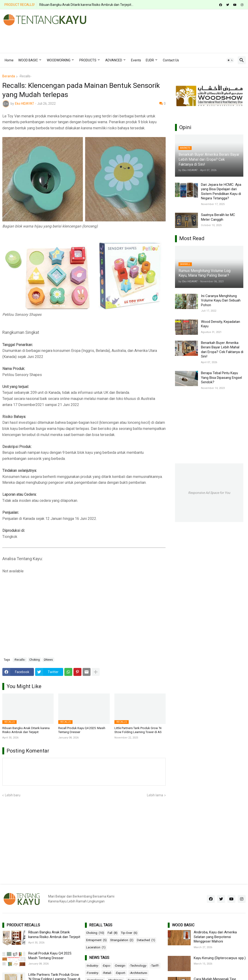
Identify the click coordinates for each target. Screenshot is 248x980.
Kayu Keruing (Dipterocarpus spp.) (220, 958)
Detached (146, 940)
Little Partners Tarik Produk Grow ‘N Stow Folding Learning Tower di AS (138, 730)
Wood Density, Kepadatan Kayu (221, 324)
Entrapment (96, 940)
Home (9, 60)
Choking (35, 660)
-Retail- (107, 973)
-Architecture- (139, 973)
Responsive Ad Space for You (209, 493)
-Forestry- (93, 973)
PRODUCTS (88, 60)
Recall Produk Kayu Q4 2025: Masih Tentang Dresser (82, 730)
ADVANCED (114, 60)
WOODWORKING (59, 60)
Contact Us (171, 60)
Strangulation (122, 940)
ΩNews (48, 660)
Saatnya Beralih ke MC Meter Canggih (218, 217)
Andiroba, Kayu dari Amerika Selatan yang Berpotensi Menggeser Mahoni (215, 937)
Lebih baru (13, 795)
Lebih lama (155, 795)
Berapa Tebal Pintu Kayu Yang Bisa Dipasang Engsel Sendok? (221, 378)
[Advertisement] (88, 37)
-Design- (120, 966)
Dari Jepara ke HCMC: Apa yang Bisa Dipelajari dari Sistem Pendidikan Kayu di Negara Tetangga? (221, 192)
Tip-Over (129, 933)
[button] (230, 60)
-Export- (121, 973)
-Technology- (138, 966)
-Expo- (107, 966)
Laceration (96, 947)
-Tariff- (155, 966)
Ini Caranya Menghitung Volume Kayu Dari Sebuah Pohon (221, 300)
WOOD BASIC (28, 60)
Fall (113, 933)
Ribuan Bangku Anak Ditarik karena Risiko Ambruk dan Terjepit (26, 730)
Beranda (9, 76)
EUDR (150, 60)
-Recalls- (25, 76)
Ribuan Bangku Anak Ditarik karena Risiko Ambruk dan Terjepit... (86, 5)
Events (136, 60)
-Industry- (92, 966)
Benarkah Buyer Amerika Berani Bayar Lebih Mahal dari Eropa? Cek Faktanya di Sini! (222, 350)
